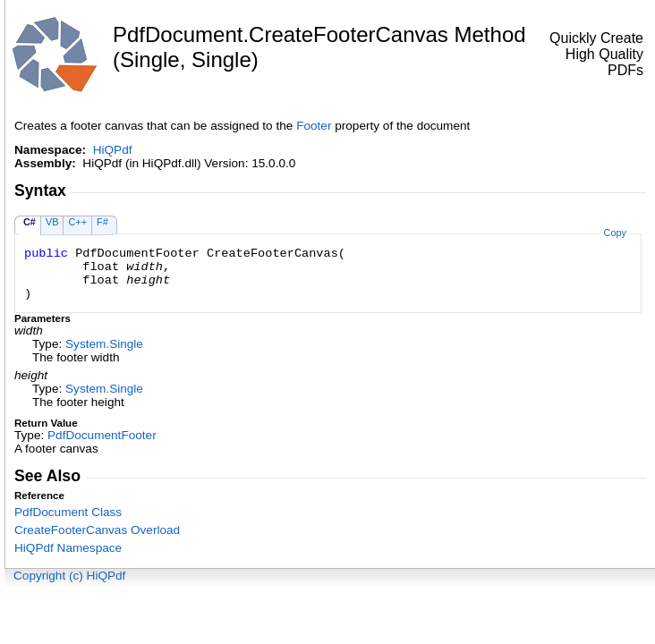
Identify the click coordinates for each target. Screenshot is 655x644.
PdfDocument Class (68, 512)
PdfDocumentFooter (102, 435)
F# (102, 222)
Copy (615, 233)
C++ (77, 222)
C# (30, 222)
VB (52, 222)
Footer (314, 126)
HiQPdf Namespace (68, 548)
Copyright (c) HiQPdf (69, 576)
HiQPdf (113, 150)
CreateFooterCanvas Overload (97, 530)
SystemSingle (104, 344)
